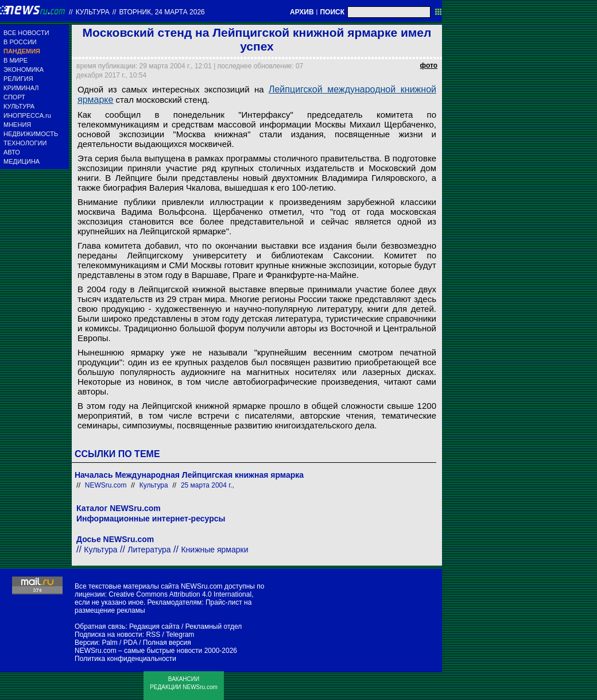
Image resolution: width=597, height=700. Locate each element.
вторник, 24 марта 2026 (162, 12)
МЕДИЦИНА (22, 161)
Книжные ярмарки (214, 550)
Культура (93, 12)
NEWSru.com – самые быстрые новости (138, 651)
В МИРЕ (15, 60)
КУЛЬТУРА (19, 106)
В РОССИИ (20, 42)
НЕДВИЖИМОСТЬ (31, 134)
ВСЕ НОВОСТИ (26, 33)
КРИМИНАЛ (21, 88)
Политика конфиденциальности (125, 659)
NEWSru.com (106, 485)
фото (429, 65)
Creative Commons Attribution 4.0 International (180, 594)
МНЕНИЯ (17, 125)
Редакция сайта (154, 626)
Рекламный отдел (214, 626)
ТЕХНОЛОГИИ (25, 143)
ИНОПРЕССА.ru (27, 115)
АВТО (12, 152)
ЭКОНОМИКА (24, 69)
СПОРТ (14, 97)
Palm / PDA (119, 643)
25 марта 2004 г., (208, 485)
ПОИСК (332, 12)
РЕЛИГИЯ (18, 79)
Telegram (180, 635)
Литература (149, 550)
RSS (153, 635)
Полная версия (167, 643)
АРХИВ (302, 12)
